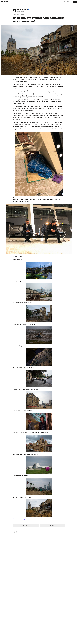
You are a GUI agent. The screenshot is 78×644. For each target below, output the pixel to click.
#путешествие (45, 519)
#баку (15, 519)
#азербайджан (26, 519)
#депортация (35, 519)
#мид (19, 519)
